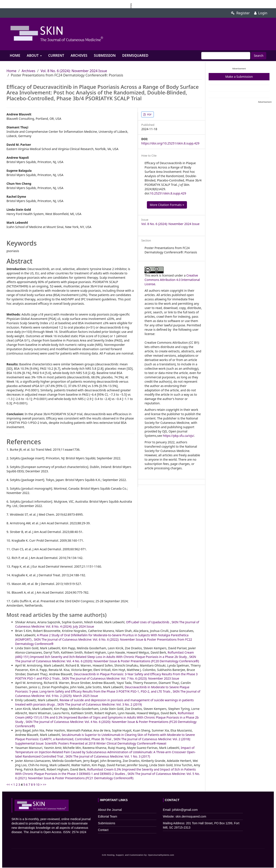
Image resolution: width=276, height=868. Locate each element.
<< (8, 785)
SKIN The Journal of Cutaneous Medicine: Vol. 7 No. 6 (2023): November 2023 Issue (121, 678)
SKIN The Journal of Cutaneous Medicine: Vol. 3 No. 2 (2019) (100, 704)
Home (15, 55)
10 (38, 785)
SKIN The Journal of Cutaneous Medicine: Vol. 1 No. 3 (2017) (108, 756)
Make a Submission (239, 77)
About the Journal (110, 810)
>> (45, 785)
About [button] (34, 55)
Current (56, 55)
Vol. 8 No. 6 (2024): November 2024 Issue (74, 71)
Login (261, 13)
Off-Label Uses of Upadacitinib (148, 622)
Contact (103, 830)
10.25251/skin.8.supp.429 (168, 193)
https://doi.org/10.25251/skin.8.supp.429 (170, 143)
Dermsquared (135, 55)
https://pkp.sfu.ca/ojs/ (179, 436)
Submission (105, 55)
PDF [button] (149, 114)
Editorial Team (107, 816)
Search (259, 56)
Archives (79, 55)
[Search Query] (226, 56)
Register (240, 13)
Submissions (106, 823)
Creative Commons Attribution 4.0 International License (172, 280)
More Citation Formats (167, 205)
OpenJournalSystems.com (161, 855)
